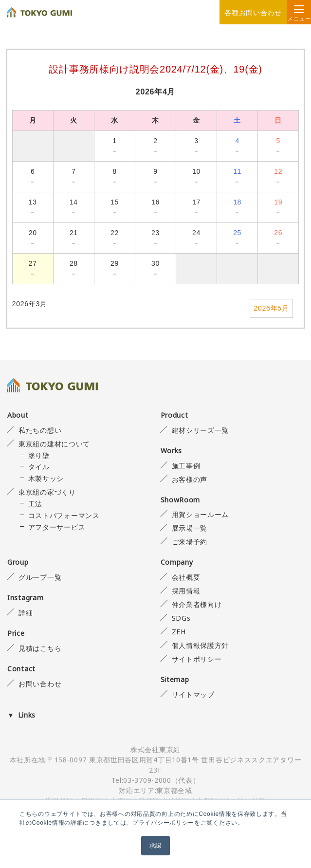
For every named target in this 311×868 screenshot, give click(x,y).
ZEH (179, 632)
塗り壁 (39, 455)
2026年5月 (272, 308)
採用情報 (186, 591)
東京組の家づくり (47, 492)
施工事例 (186, 466)
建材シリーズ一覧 (201, 430)
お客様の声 (190, 479)
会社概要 (186, 577)
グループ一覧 (40, 577)
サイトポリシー (197, 659)
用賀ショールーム (201, 514)
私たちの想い (40, 430)
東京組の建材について (54, 444)
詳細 (26, 613)
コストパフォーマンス (64, 515)
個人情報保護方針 (201, 645)
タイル (39, 467)
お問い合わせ (40, 684)
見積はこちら (40, 648)
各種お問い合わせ (253, 12)
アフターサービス (57, 527)
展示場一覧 (190, 528)
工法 (35, 504)
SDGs (181, 618)
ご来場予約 (190, 542)
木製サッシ (46, 478)
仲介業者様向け (197, 604)
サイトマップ (193, 694)
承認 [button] (155, 846)
